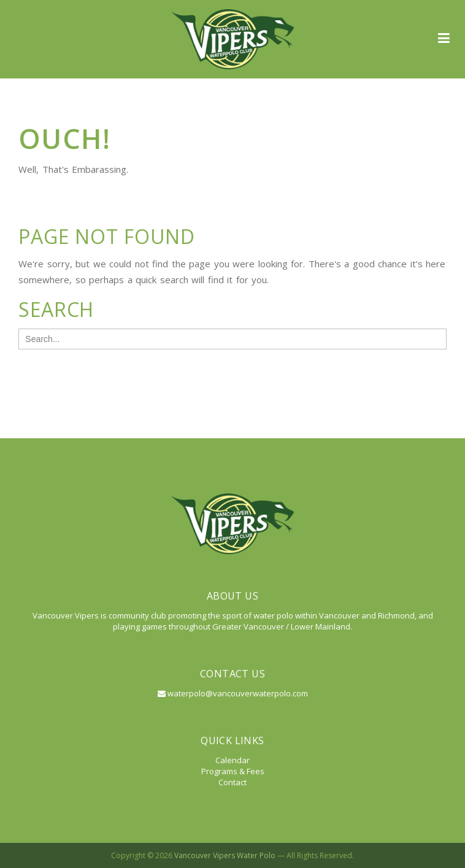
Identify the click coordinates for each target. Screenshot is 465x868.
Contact (233, 782)
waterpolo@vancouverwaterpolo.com (233, 693)
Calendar (233, 760)
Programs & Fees (233, 771)
